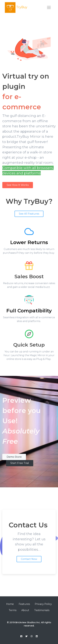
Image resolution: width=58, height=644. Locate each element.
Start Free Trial (20, 463)
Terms (13, 610)
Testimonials (42, 610)
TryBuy (16, 7)
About (25, 610)
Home (10, 604)
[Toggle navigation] (49, 7)
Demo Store (14, 457)
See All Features (29, 214)
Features (24, 604)
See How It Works (18, 185)
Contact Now (29, 559)
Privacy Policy (43, 604)
